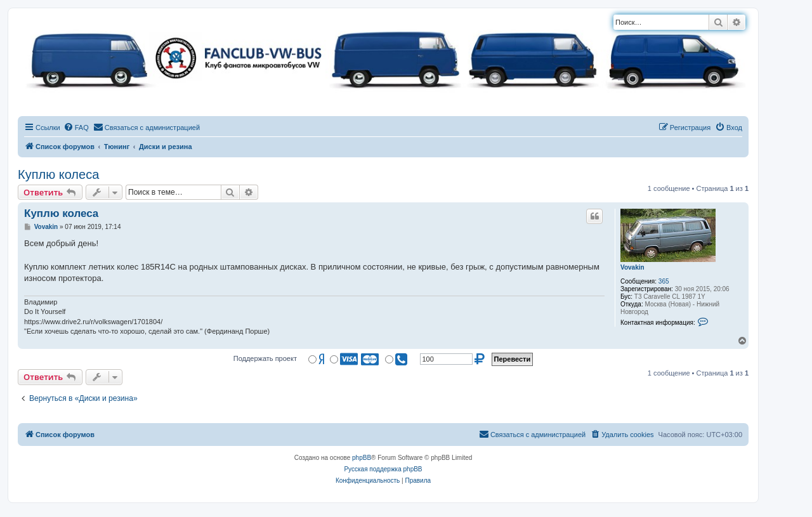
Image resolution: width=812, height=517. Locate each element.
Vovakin (632, 267)
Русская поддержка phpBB (383, 469)
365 (664, 281)
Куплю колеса (58, 174)
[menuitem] (76, 128)
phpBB (362, 458)
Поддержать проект (265, 358)
